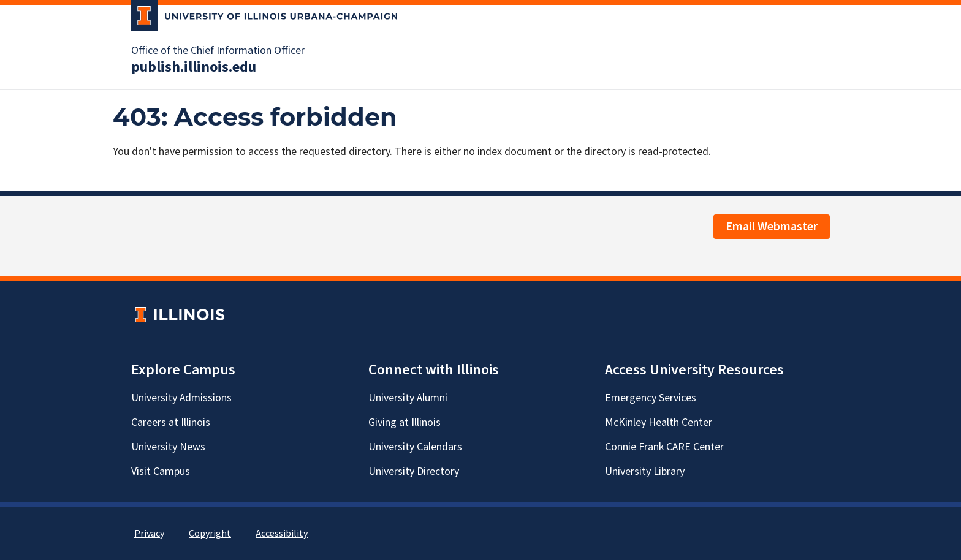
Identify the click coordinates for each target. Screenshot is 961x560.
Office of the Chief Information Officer (218, 51)
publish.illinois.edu (194, 67)
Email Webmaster (772, 227)
